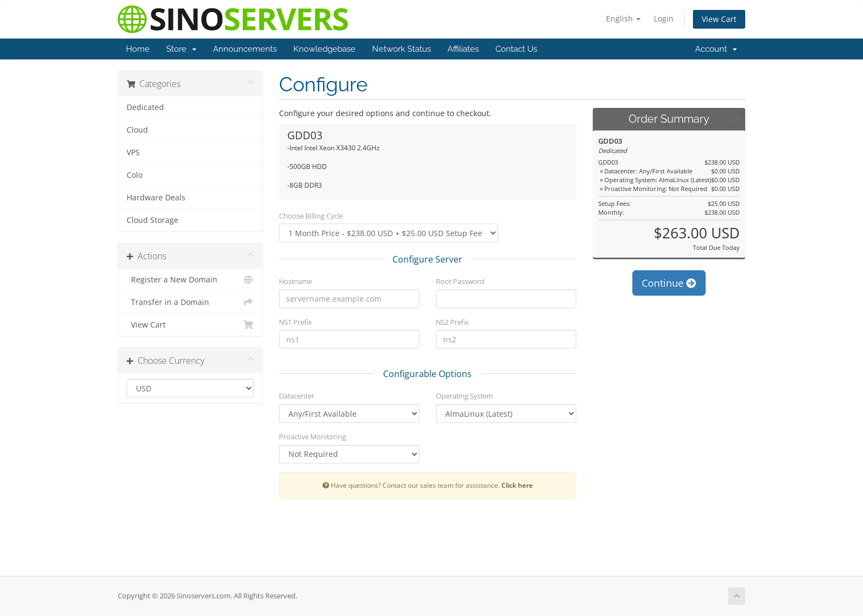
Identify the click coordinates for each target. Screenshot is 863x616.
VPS (133, 152)
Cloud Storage (152, 220)
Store (181, 49)
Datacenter (297, 396)
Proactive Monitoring (313, 437)
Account (716, 49)
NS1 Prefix (295, 322)
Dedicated (145, 107)
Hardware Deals (156, 198)
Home (138, 49)
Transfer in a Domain (190, 302)
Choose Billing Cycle (311, 216)
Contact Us (516, 49)
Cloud (137, 130)
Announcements (245, 49)
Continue (669, 283)
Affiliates (463, 49)
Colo (135, 175)
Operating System (464, 396)
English (623, 18)
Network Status (402, 49)
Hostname (296, 281)
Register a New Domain (190, 280)
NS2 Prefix (452, 322)
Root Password (460, 281)
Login (664, 18)
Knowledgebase (324, 49)
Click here (517, 485)
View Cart (719, 19)
